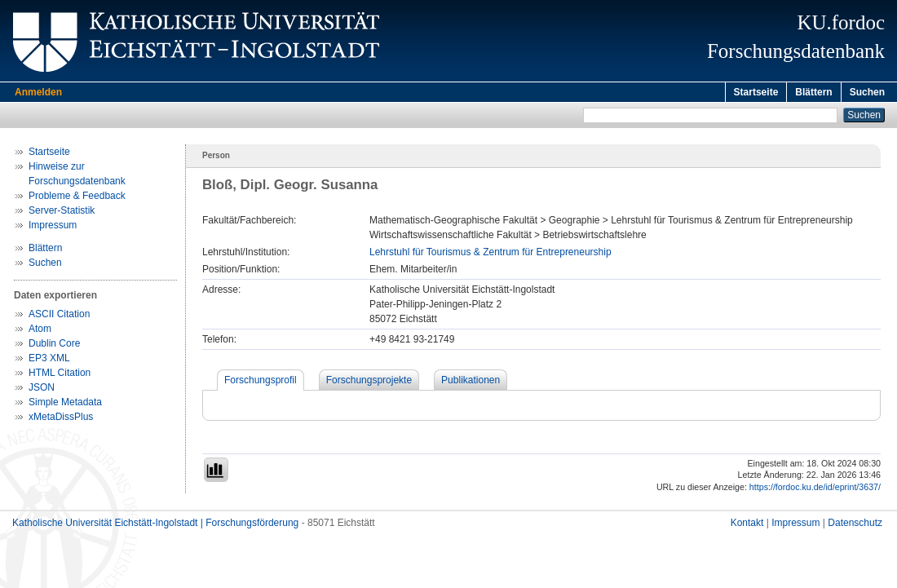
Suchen (867, 92)
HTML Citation (60, 375)
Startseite (756, 92)
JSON (42, 390)
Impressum (53, 228)
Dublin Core (54, 346)
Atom (40, 331)
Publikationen (471, 382)
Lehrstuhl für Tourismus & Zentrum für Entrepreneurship (490, 254)
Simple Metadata (65, 405)
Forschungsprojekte (369, 382)
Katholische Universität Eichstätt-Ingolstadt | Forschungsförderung (155, 525)
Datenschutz (855, 525)
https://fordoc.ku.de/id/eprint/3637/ (815, 489)
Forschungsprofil (261, 382)
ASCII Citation (59, 316)
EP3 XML (49, 360)
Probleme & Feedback (77, 198)
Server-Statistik (62, 213)
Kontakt (747, 525)
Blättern (813, 92)
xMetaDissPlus (61, 419)
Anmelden (38, 92)
